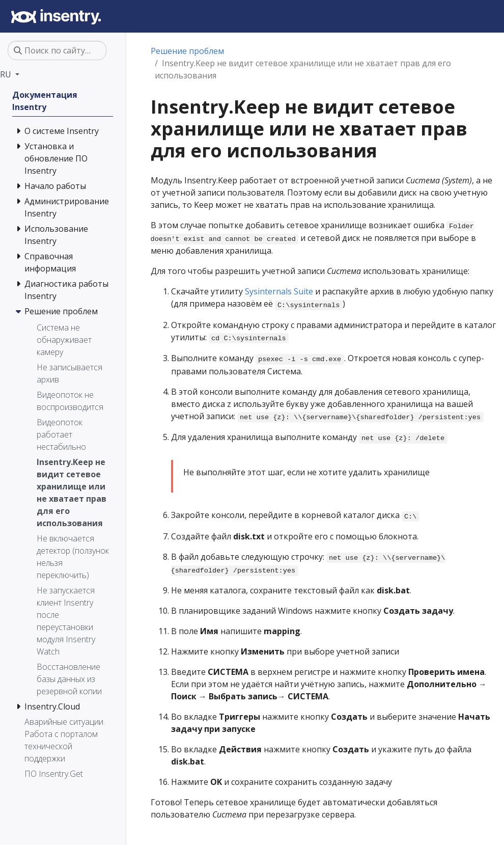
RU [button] (7, 74)
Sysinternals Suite (279, 291)
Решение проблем (187, 51)
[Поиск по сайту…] (57, 50)
